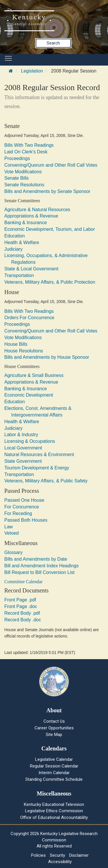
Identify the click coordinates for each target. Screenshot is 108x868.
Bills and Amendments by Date (36, 559)
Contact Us (54, 721)
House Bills (16, 344)
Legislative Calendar (54, 759)
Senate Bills (17, 178)
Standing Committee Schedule (54, 779)
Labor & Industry (21, 435)
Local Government (23, 448)
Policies (38, 855)
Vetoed (12, 533)
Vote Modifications (23, 172)
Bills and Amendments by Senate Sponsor (47, 191)
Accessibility (60, 862)
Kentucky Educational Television (54, 804)
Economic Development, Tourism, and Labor (50, 229)
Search (53, 43)
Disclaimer (79, 855)
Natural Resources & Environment (39, 455)
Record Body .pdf (22, 613)
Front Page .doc (21, 606)
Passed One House (24, 500)
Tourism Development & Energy (37, 468)
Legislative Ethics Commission (54, 811)
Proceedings (17, 158)
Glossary (13, 552)
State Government (23, 461)
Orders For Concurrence (29, 318)
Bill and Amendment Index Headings (41, 566)
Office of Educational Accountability (54, 817)
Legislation (32, 71)
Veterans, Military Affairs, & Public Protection (50, 282)
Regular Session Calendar (54, 766)
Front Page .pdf (20, 600)
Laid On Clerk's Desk (26, 152)
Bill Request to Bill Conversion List (39, 572)
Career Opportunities (54, 728)
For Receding (18, 513)
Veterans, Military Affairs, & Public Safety (46, 481)
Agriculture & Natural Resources (37, 210)
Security (57, 855)
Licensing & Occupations (30, 441)
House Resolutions (24, 351)
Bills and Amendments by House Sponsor (47, 357)
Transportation (19, 275)
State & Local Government (31, 269)
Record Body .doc (23, 620)
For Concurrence (22, 507)
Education (15, 236)
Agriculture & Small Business (34, 375)
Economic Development (29, 395)
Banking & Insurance (26, 223)
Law (8, 527)
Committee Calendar (23, 582)
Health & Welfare (22, 242)
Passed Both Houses (26, 520)
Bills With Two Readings (29, 145)
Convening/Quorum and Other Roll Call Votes (51, 165)
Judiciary (13, 249)
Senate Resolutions (24, 185)
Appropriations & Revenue (31, 216)
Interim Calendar (54, 773)
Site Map (54, 735)
